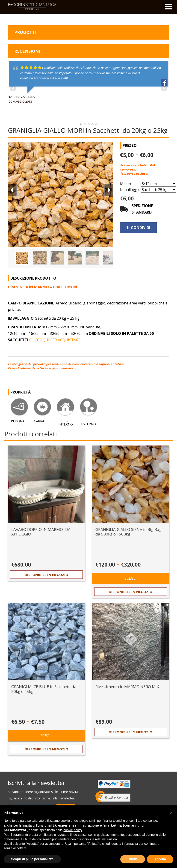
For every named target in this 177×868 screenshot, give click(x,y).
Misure (126, 184)
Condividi (138, 228)
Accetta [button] (160, 859)
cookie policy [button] (73, 830)
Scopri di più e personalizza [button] (32, 859)
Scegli (131, 578)
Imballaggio (130, 190)
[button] (171, 813)
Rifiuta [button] (133, 859)
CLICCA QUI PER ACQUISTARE (55, 340)
